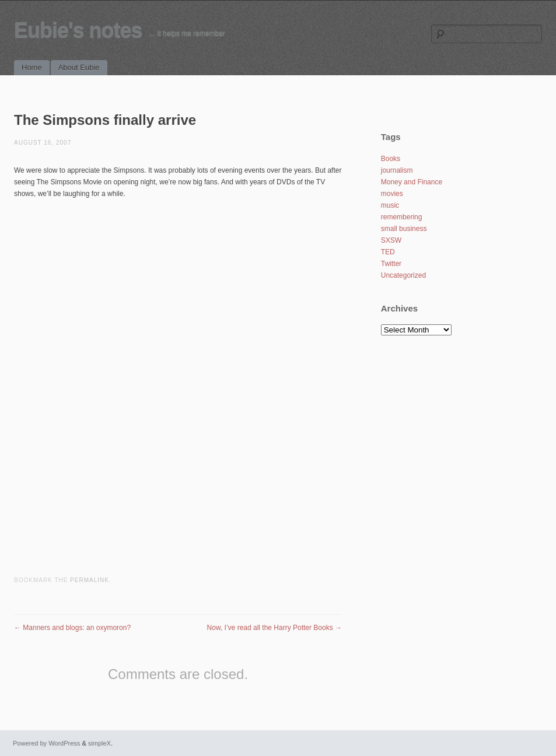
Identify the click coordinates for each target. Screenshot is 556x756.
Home (32, 67)
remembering (402, 217)
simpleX (99, 743)
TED (388, 252)
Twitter (391, 264)
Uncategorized (403, 275)
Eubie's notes (78, 30)
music (390, 205)
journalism (397, 170)
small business (404, 229)
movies (392, 194)
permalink (90, 580)
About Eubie (79, 67)
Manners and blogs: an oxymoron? (72, 628)
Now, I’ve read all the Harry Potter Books (274, 628)
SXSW (391, 240)
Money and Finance (412, 182)
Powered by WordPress (46, 743)
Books (391, 159)
